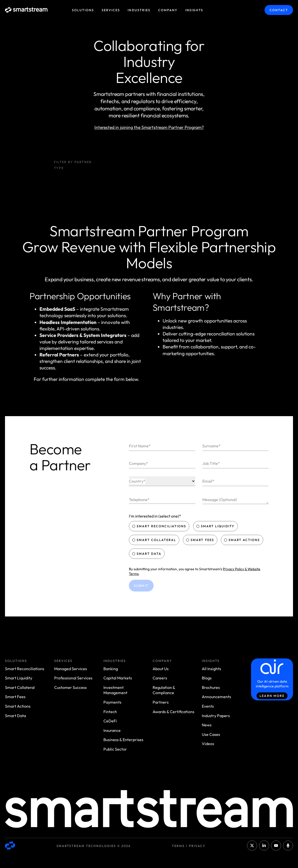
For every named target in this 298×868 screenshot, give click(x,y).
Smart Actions (242, 540)
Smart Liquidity (216, 526)
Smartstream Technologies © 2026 (94, 846)
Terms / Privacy (189, 846)
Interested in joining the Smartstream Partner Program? (149, 127)
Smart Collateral (154, 540)
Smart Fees (200, 540)
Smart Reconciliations (160, 526)
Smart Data (147, 554)
